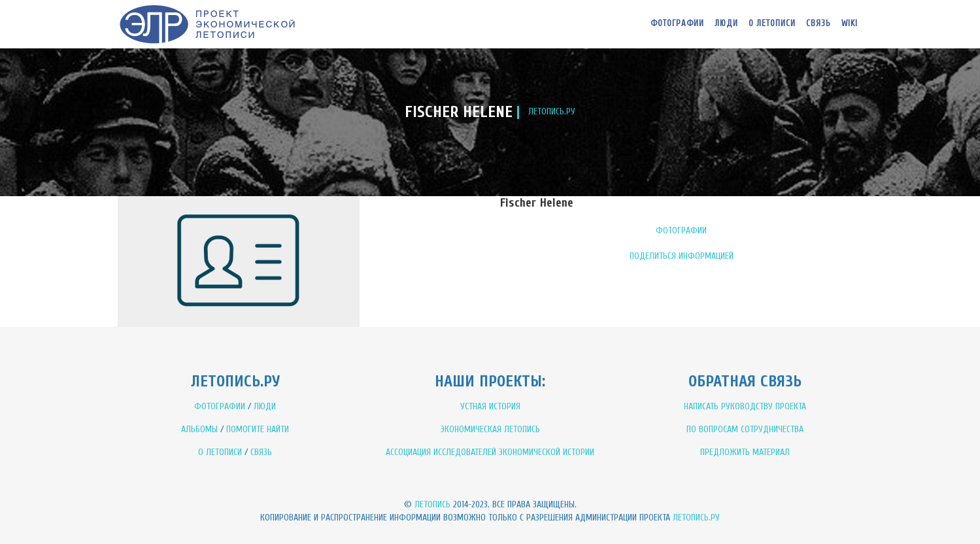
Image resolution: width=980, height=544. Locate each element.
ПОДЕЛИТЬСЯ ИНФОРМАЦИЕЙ (682, 256)
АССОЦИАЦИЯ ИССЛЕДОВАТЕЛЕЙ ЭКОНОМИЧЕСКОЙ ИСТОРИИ (490, 452)
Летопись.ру (696, 518)
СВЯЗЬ (261, 452)
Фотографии (677, 23)
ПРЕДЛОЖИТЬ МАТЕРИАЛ (745, 452)
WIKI (850, 23)
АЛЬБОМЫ (199, 429)
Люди (726, 23)
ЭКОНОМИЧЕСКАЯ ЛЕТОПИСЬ (490, 429)
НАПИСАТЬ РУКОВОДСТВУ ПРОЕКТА (745, 406)
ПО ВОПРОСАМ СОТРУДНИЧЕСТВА (745, 429)
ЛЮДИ (265, 406)
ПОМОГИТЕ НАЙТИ (258, 429)
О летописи (772, 23)
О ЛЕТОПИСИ (220, 452)
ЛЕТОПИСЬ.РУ (552, 111)
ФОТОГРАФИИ (681, 230)
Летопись (432, 504)
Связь (819, 23)
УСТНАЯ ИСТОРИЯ (490, 406)
